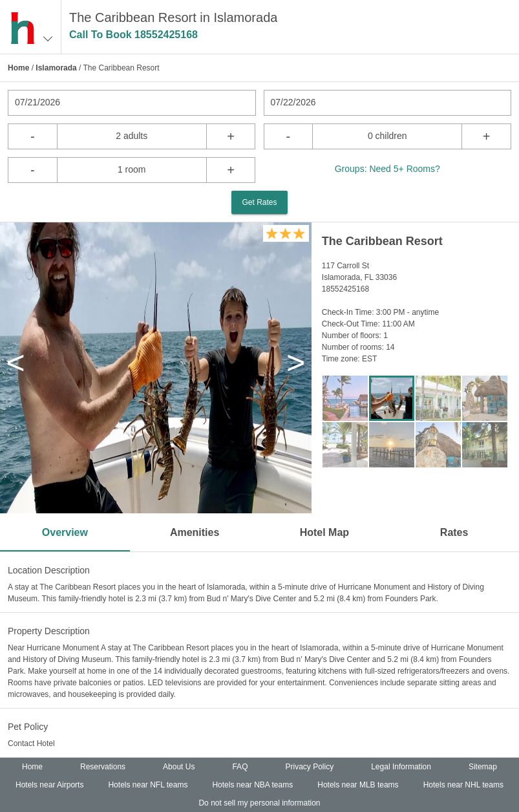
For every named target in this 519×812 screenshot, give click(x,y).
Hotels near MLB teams (358, 785)
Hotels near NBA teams (252, 785)
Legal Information (401, 767)
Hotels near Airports (49, 785)
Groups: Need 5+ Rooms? (387, 169)
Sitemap (483, 767)
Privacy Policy (309, 767)
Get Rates (259, 202)
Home (18, 68)
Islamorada (56, 68)
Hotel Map (324, 532)
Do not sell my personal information (259, 803)
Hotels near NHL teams (463, 785)
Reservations (103, 767)
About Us (179, 767)
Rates (454, 532)
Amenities (195, 532)
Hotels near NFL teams (148, 785)
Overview (65, 532)
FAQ (240, 767)
